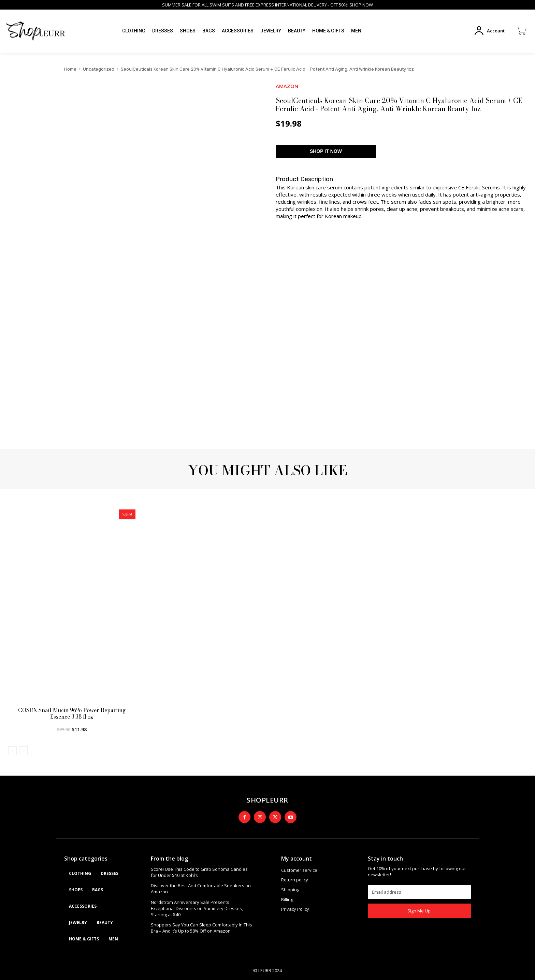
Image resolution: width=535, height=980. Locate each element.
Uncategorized (99, 69)
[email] (419, 892)
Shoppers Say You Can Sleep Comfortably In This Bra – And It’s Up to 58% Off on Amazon (201, 928)
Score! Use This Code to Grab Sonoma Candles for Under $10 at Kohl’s (199, 872)
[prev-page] (12, 751)
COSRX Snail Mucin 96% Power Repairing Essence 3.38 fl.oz (72, 713)
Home (70, 69)
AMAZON (287, 86)
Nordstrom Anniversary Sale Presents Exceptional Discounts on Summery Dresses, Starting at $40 (197, 908)
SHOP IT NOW (326, 151)
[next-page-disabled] (23, 751)
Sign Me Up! (420, 911)
